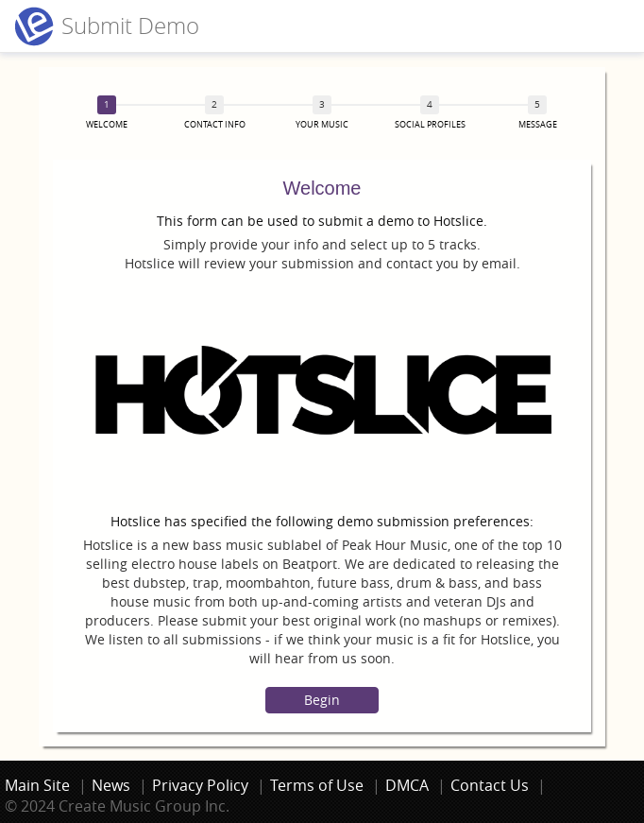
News (111, 785)
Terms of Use (317, 785)
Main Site (37, 785)
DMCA (407, 785)
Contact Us (490, 785)
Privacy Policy (200, 785)
